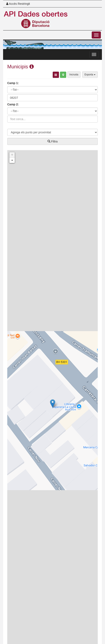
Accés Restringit (18, 4)
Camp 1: (13, 83)
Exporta (90, 75)
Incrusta (74, 75)
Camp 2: (13, 104)
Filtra (53, 141)
